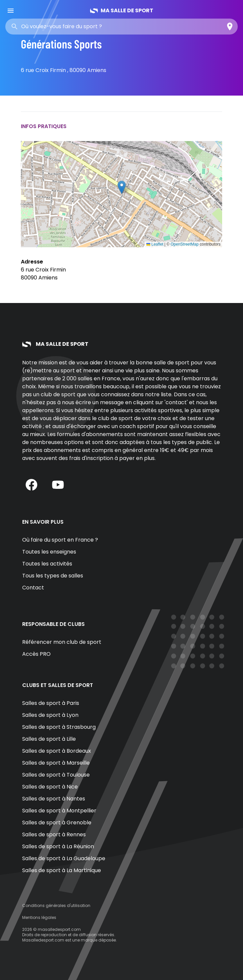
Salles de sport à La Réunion (58, 846)
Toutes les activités (47, 564)
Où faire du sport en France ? (60, 540)
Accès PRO (36, 654)
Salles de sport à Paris (51, 703)
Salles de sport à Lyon (50, 715)
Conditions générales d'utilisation (56, 905)
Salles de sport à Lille (49, 739)
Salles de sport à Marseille (56, 763)
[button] (122, 187)
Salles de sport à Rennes (54, 834)
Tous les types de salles (53, 576)
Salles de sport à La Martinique (62, 870)
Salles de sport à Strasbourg (59, 727)
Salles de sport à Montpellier (59, 811)
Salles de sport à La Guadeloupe (64, 858)
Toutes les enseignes (49, 552)
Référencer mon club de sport (62, 642)
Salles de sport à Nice (50, 787)
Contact (33, 588)
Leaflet (155, 244)
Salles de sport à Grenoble (57, 823)
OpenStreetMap (185, 244)
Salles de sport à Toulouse (56, 775)
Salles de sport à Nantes (54, 799)
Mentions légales (39, 917)
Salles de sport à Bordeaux (57, 751)
